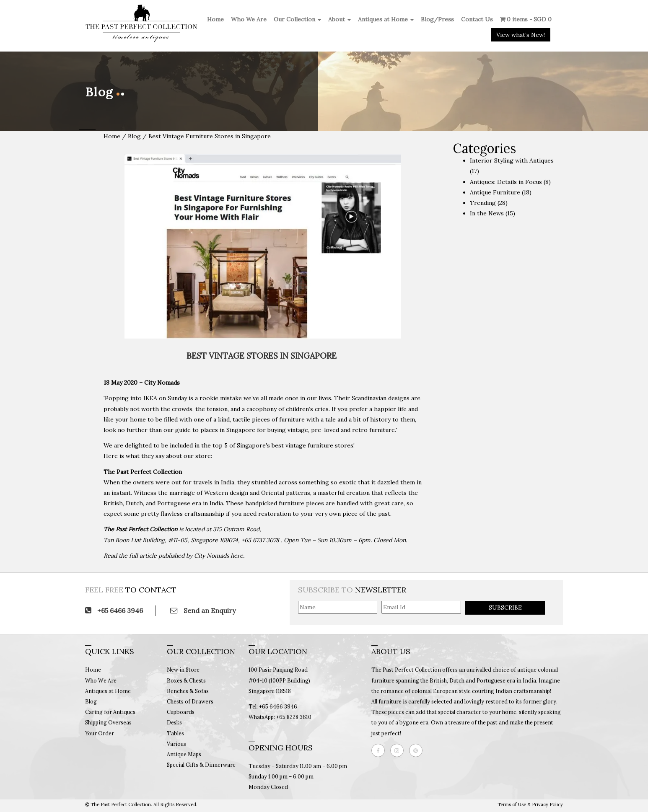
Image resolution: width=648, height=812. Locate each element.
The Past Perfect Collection (140, 529)
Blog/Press (437, 19)
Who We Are (249, 19)
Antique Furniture (495, 192)
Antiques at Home (386, 19)
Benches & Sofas (188, 691)
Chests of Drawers (190, 701)
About (340, 19)
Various (176, 744)
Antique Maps (184, 754)
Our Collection (297, 19)
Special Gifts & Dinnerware (201, 765)
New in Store (183, 670)
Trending (483, 203)
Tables (175, 733)
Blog (135, 136)
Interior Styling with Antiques (512, 160)
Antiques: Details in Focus (506, 182)
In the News (487, 213)
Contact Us (477, 19)
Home (215, 19)
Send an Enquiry (203, 610)
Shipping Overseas (108, 722)
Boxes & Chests (186, 680)
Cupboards (181, 712)
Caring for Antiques (110, 712)
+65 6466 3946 (114, 610)
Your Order (100, 733)
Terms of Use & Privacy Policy (530, 804)
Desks (174, 722)
